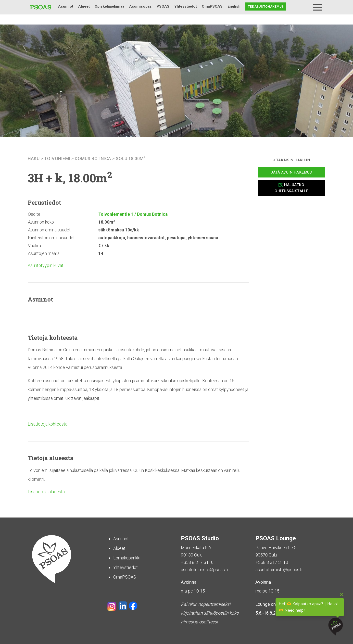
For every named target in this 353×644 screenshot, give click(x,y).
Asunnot (66, 6)
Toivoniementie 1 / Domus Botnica (133, 214)
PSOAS (163, 6)
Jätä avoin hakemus (291, 172)
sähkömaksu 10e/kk (119, 230)
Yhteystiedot (186, 6)
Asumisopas (140, 6)
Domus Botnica (93, 158)
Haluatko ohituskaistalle (291, 188)
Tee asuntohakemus (266, 6)
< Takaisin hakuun (292, 160)
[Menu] (317, 7)
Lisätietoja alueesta (46, 492)
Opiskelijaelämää (109, 6)
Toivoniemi (57, 158)
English (234, 6)
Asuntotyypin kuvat (46, 265)
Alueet (84, 6)
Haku (304, 6)
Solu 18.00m (131, 158)
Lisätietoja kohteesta (48, 424)
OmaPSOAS (212, 6)
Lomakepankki (127, 558)
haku (34, 158)
